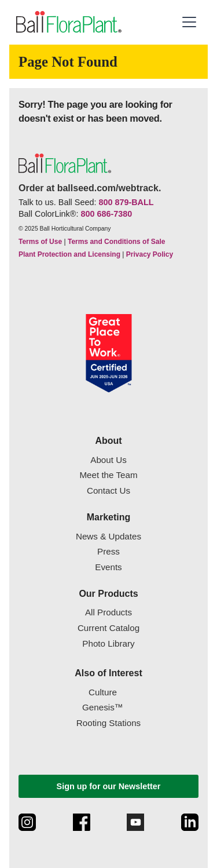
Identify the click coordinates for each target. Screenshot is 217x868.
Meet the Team (108, 475)
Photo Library (108, 643)
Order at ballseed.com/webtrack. (90, 188)
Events (108, 567)
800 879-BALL (126, 202)
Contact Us (108, 490)
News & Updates (108, 536)
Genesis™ (103, 707)
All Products (108, 612)
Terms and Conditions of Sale (116, 242)
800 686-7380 (106, 214)
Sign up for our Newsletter (109, 786)
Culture (103, 692)
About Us (108, 460)
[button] (189, 22)
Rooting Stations (108, 723)
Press (108, 551)
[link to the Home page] (68, 22)
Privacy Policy (150, 254)
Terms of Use (40, 242)
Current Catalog (108, 628)
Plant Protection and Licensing (69, 254)
